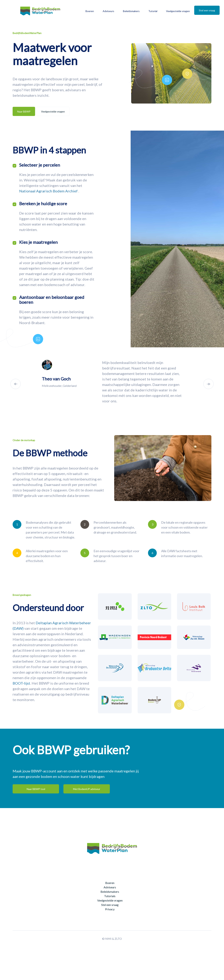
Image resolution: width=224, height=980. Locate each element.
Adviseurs (108, 11)
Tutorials (110, 896)
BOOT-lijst (21, 683)
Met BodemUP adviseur (87, 789)
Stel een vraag (207, 10)
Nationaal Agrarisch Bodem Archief (49, 191)
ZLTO (118, 939)
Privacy (110, 909)
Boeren (90, 11)
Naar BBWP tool (36, 789)
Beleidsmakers (131, 11)
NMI (108, 939)
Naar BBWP (24, 111)
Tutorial (153, 11)
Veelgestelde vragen (178, 11)
